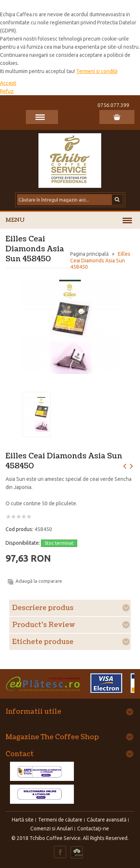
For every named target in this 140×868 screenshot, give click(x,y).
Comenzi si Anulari (52, 829)
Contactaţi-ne (93, 829)
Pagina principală (89, 254)
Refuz (7, 91)
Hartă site (23, 820)
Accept (8, 83)
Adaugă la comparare (39, 581)
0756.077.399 (113, 105)
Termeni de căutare (60, 820)
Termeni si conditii (97, 71)
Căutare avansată (107, 820)
